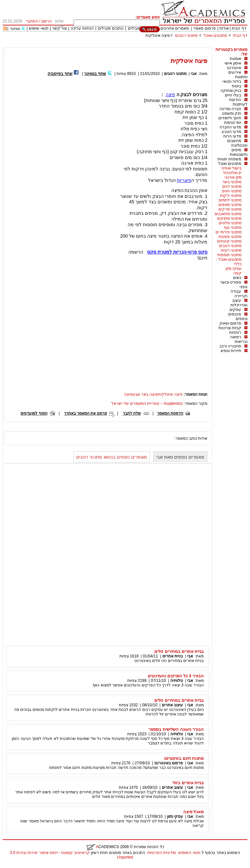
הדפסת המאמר (170, 413)
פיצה (170, 95)
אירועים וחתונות (238, 75)
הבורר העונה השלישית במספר (176, 729)
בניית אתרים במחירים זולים (179, 651)
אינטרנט (234, 68)
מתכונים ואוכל (215, 36)
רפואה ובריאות (239, 339)
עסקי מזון (234, 269)
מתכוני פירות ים (229, 232)
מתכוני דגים (232, 186)
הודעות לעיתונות (238, 102)
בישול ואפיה (231, 168)
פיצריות (184, 180)
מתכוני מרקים (230, 209)
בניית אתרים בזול (188, 783)
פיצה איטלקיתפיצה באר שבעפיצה (153, 394)
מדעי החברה (230, 127)
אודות (224, 28)
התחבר (32, 21)
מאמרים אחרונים (175, 28)
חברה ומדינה (230, 109)
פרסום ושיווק (230, 323)
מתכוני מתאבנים (228, 214)
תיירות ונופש (231, 351)
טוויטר (15, 29)
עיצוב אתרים (172, 705)
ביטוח (236, 86)
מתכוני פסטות (230, 237)
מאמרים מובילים (142, 28)
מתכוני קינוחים (229, 241)
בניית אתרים (173, 656)
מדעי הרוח (232, 136)
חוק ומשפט (232, 113)
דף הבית (239, 28)
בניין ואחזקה (231, 91)
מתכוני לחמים (230, 200)
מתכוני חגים (232, 191)
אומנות (236, 59)
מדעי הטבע (231, 132)
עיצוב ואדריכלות (239, 303)
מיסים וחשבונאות (239, 152)
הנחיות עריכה (82, 28)
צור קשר (59, 28)
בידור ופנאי (232, 81)
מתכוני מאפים (230, 205)
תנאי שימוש (39, 28)
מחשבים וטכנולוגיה (237, 143)
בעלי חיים (233, 95)
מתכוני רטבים (186, 36)
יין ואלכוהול (232, 173)
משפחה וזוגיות (229, 159)
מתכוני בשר (232, 182)
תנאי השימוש (189, 853)
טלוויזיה (177, 681)
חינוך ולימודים (230, 118)
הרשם (47, 21)
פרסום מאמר (204, 28)
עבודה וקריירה (239, 294)
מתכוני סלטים (230, 223)
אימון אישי (233, 63)
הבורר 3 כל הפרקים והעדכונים (176, 676)
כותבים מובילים (111, 28)
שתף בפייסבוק (60, 74)
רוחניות (235, 332)
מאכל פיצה (194, 812)
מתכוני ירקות (231, 196)
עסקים (235, 310)
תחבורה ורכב (230, 346)
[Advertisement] (129, 45)
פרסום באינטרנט (169, 763)
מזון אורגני (233, 177)
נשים (237, 278)
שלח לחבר (132, 413)
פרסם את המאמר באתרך (86, 413)
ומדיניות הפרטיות (162, 853)
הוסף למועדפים (34, 413)
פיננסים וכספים (238, 316)
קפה (237, 273)
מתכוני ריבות (231, 250)
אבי (194, 74)
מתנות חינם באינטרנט (184, 758)
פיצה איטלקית (158, 36)
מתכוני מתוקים (229, 218)
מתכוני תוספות (229, 255)
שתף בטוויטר (95, 74)
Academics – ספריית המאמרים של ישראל (147, 404)
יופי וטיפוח (233, 123)
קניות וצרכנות (230, 328)
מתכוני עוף (233, 228)
